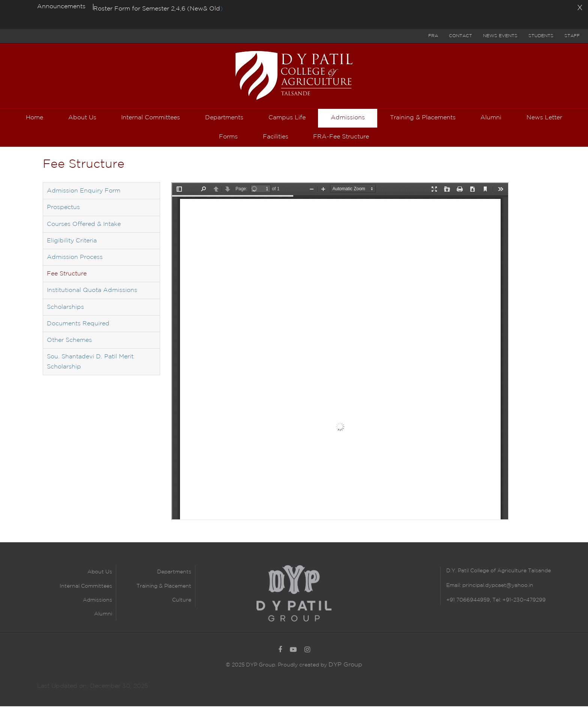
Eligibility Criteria (72, 242)
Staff (572, 36)
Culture (182, 601)
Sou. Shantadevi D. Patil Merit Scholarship (90, 363)
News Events (500, 36)
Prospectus (63, 208)
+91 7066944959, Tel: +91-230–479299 (496, 601)
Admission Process (75, 258)
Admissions (97, 601)
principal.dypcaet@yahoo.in (497, 587)
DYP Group (345, 666)
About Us (100, 573)
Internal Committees (86, 587)
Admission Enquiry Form (84, 192)
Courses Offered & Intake (84, 225)
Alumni (103, 615)
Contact (460, 36)
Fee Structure (67, 275)
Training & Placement (164, 587)
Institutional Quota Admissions (92, 291)
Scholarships (65, 308)
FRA (433, 36)
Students (541, 36)
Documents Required (78, 325)
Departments (174, 573)
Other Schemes (69, 341)
